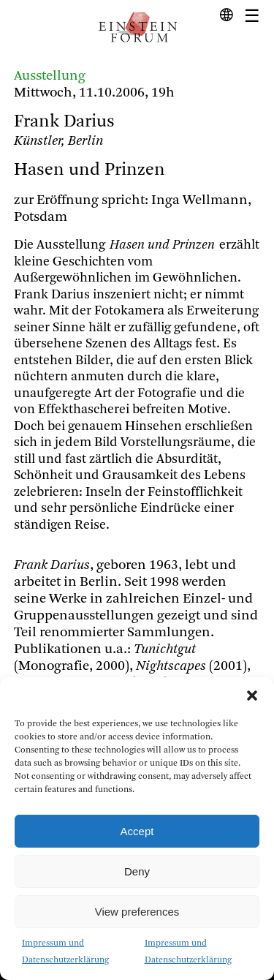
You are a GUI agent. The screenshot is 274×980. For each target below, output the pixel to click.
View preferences (137, 912)
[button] (252, 696)
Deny (137, 871)
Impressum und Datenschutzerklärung (65, 952)
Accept (137, 831)
